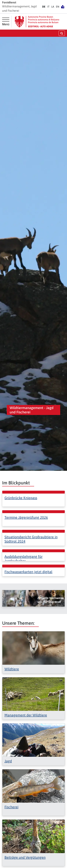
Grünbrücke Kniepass (21, 498)
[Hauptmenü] (6, 22)
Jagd (8, 761)
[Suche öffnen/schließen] (62, 33)
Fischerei (11, 807)
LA (53, 7)
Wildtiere (12, 669)
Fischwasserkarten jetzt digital (28, 572)
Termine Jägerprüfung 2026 (26, 517)
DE (44, 7)
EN (58, 7)
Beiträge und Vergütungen (25, 857)
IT (48, 7)
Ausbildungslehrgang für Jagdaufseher (23, 559)
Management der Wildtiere (26, 715)
